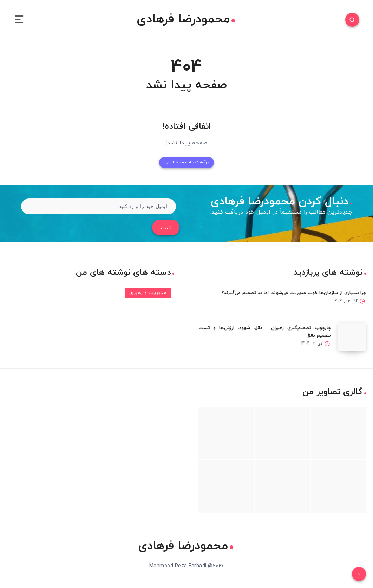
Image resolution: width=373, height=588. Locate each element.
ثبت (166, 228)
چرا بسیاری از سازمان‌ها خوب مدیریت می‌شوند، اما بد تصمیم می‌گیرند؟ (294, 293)
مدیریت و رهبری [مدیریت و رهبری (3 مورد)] (148, 293)
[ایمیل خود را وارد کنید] (99, 206)
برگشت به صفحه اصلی (186, 162)
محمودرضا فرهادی (186, 20)
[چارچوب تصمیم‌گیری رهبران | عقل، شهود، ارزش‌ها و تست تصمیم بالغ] (352, 337)
